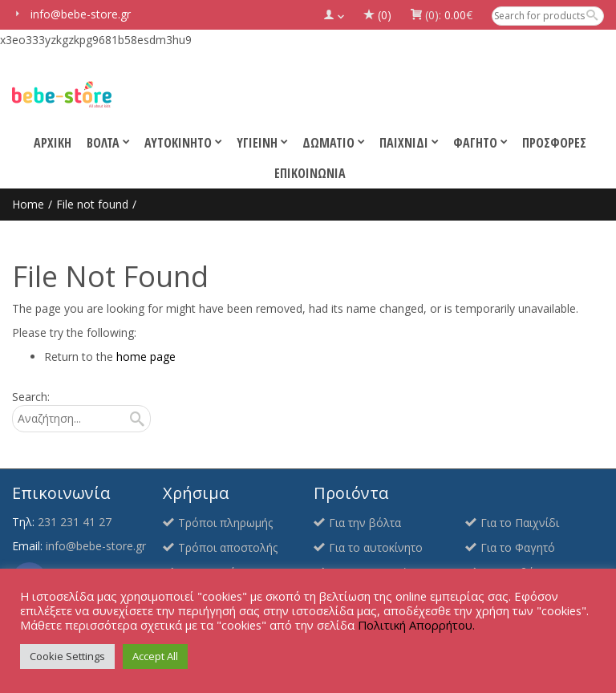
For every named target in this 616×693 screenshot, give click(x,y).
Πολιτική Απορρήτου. (416, 625)
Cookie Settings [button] (67, 656)
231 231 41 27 (75, 522)
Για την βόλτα (365, 523)
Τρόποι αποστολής (228, 547)
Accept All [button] (155, 656)
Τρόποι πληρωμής (225, 523)
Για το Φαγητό (518, 547)
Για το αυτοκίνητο (376, 547)
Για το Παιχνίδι (520, 523)
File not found (92, 204)
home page (146, 357)
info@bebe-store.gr (96, 546)
